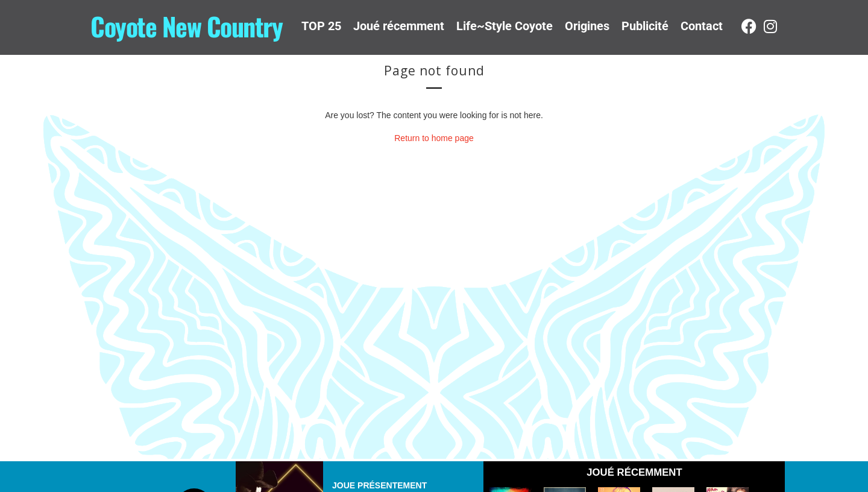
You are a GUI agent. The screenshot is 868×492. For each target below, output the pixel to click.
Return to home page (434, 138)
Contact (702, 26)
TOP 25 (321, 26)
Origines (587, 26)
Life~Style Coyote (505, 26)
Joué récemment (399, 26)
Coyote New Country (186, 26)
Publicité (645, 26)
